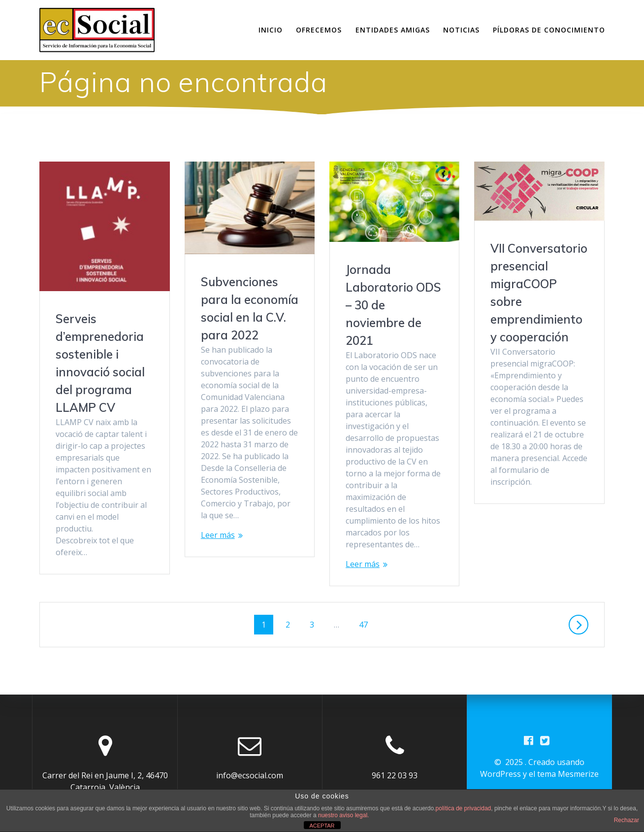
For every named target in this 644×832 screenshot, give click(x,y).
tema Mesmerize (568, 774)
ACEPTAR (322, 826)
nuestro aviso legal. (343, 815)
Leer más (218, 535)
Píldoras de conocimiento (549, 30)
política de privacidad (464, 808)
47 (367, 624)
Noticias (461, 30)
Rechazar (627, 820)
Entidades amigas (393, 30)
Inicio (271, 30)
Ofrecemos (319, 30)
